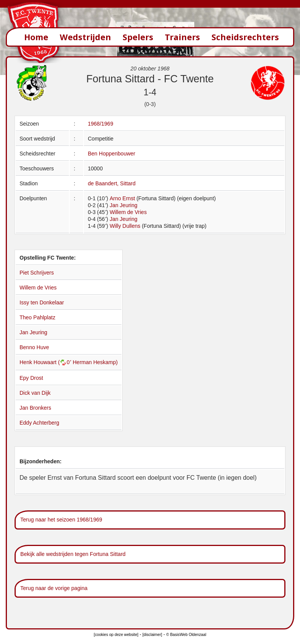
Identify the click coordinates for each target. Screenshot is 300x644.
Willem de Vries (128, 212)
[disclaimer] (152, 635)
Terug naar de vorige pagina (54, 588)
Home (36, 37)
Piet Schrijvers (37, 273)
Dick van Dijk (35, 393)
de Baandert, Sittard (112, 183)
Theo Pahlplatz (37, 317)
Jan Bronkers (35, 408)
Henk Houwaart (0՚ (46, 362)
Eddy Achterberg (39, 423)
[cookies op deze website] (116, 635)
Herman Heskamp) (95, 362)
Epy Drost (31, 378)
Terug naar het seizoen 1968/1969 (61, 520)
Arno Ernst (122, 198)
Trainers (182, 37)
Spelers (138, 37)
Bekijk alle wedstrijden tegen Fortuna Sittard (73, 554)
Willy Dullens (125, 226)
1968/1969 (100, 124)
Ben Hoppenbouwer (111, 154)
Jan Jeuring (123, 205)
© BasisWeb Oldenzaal (186, 635)
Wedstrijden (85, 37)
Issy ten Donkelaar (42, 302)
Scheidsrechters (245, 37)
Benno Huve (34, 347)
